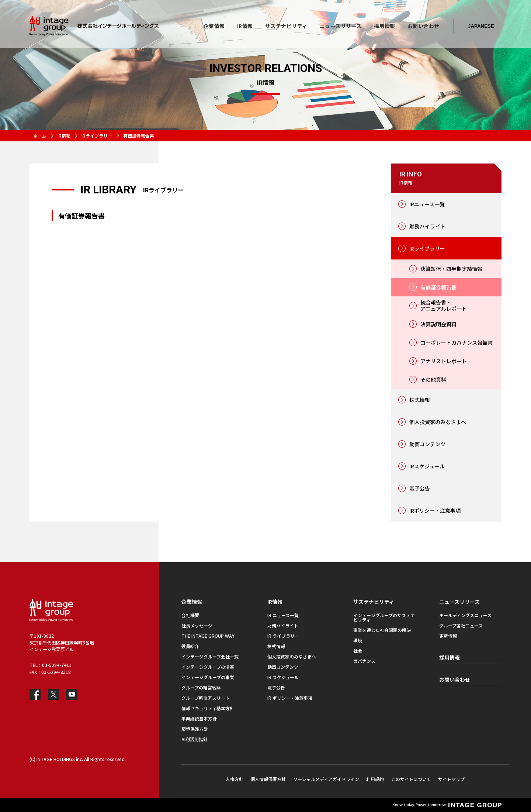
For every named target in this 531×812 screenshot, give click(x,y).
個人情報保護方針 (268, 779)
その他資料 (433, 379)
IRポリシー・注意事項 (435, 510)
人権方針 (235, 779)
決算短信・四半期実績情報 (451, 269)
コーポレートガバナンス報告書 (457, 343)
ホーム (40, 136)
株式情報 (420, 400)
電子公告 (420, 488)
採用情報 (450, 657)
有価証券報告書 (438, 287)
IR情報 (64, 136)
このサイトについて (411, 779)
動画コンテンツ (427, 444)
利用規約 (375, 779)
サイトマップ (451, 779)
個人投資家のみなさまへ (438, 422)
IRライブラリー (97, 136)
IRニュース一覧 (427, 204)
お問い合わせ (455, 679)
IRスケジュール (427, 466)
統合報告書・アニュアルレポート (444, 305)
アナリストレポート (444, 361)
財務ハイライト (427, 226)
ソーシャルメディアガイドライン (326, 779)
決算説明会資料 (438, 324)
